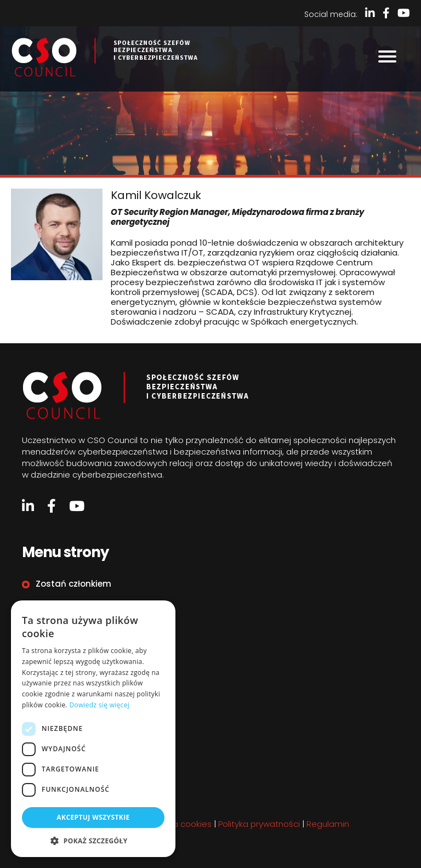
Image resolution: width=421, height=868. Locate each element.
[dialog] (93, 729)
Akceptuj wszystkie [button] (93, 817)
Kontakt (53, 629)
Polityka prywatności (259, 824)
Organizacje (62, 606)
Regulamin (59, 651)
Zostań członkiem (73, 584)
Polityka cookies (180, 824)
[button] (93, 841)
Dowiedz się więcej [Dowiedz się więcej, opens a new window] (99, 705)
